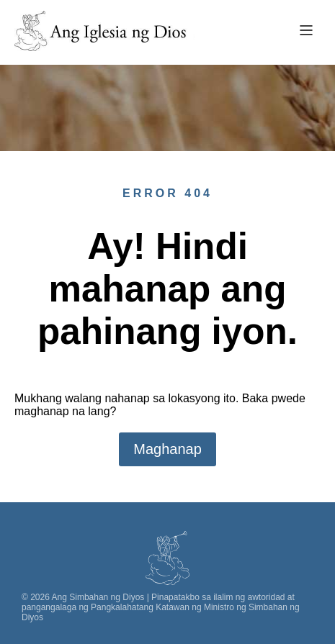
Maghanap (167, 449)
